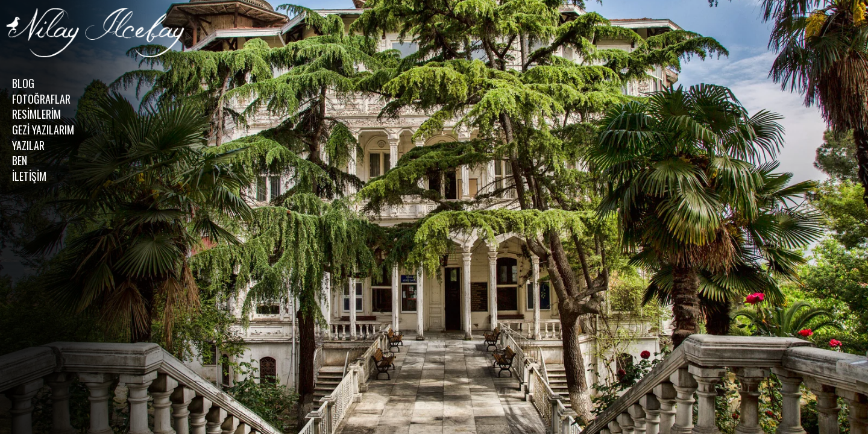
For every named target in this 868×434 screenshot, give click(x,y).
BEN (20, 160)
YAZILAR (28, 145)
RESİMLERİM (36, 114)
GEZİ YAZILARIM (43, 130)
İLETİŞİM (29, 176)
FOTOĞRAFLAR (41, 99)
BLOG (23, 83)
